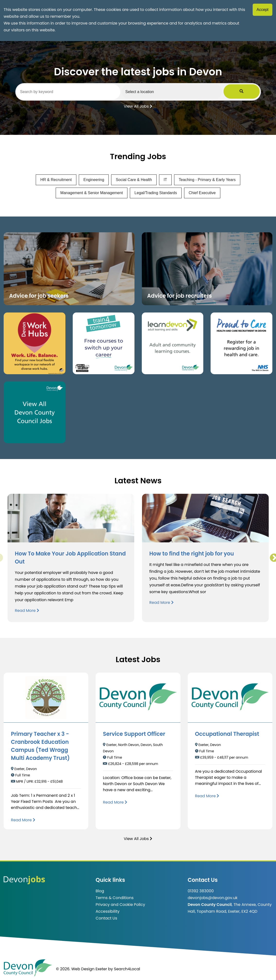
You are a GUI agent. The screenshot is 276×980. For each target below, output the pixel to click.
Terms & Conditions (115, 898)
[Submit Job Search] (253, 92)
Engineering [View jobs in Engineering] (94, 180)
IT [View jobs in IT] (165, 180)
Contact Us (106, 918)
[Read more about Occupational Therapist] (207, 796)
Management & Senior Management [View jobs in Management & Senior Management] (92, 193)
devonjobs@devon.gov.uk (213, 898)
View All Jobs (138, 106)
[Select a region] (189, 92)
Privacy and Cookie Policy (120, 905)
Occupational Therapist (227, 734)
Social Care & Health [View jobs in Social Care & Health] (134, 180)
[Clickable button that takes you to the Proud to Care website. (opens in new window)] (241, 343)
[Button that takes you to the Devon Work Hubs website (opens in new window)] (35, 343)
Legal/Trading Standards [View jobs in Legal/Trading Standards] (156, 193)
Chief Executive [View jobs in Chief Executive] (202, 193)
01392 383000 (201, 891)
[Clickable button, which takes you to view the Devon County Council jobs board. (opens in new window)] (35, 412)
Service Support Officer (134, 734)
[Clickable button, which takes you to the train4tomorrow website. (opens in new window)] (104, 343)
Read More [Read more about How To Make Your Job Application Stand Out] (27, 611)
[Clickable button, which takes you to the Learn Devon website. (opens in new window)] (173, 343)
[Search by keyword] (74, 92)
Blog (100, 891)
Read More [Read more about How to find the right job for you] (161, 603)
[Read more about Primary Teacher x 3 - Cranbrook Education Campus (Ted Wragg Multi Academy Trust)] (23, 820)
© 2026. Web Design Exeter (81, 969)
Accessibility (107, 911)
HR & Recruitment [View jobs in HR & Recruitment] (56, 180)
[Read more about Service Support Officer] (115, 802)
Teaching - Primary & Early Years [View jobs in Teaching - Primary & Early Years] (207, 180)
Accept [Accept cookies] (263, 10)
